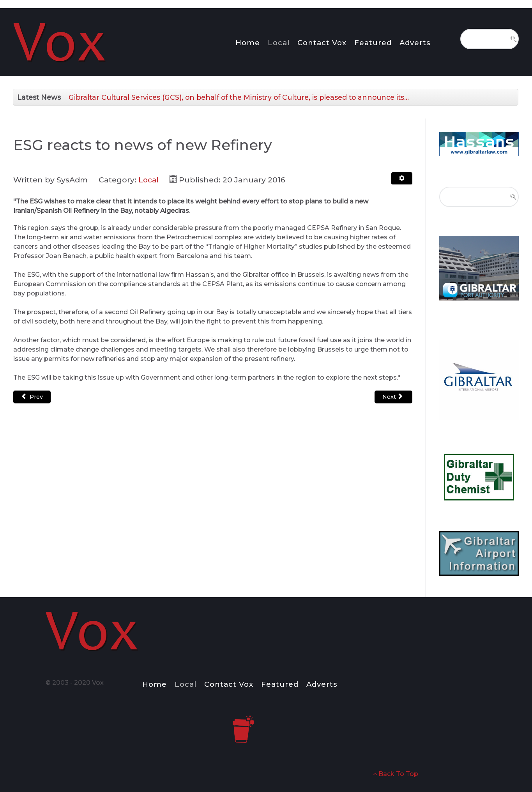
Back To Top (396, 774)
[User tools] (402, 179)
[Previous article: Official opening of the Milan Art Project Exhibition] (32, 397)
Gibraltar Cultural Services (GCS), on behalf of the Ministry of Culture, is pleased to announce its (239, 97)
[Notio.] (60, 41)
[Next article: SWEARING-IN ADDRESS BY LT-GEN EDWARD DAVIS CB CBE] (393, 397)
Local (149, 180)
